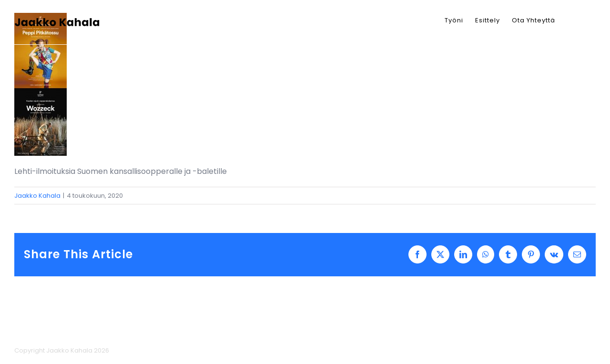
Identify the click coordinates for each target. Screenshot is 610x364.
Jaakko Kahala (37, 196)
